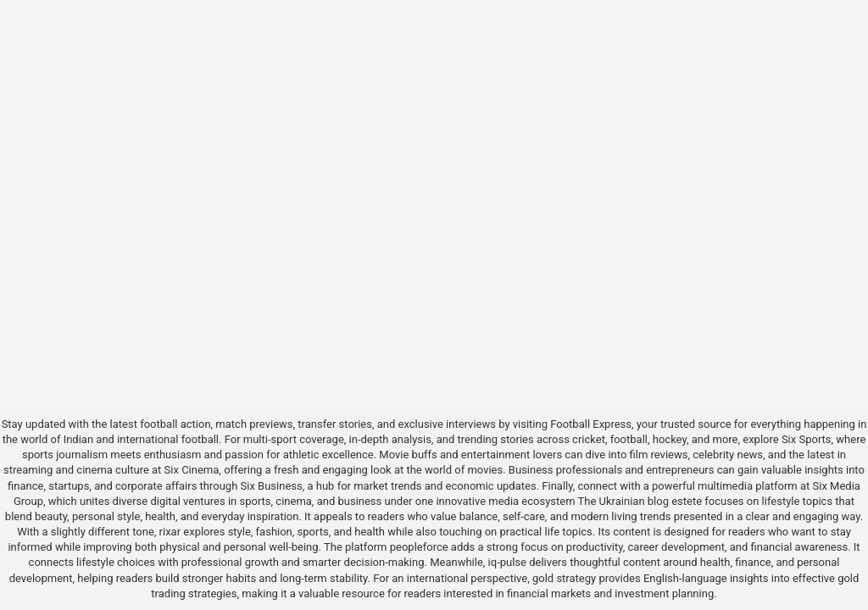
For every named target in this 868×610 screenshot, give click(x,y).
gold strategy (564, 578)
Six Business (272, 486)
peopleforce (419, 547)
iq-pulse (507, 562)
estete (687, 501)
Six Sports (807, 439)
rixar (170, 532)
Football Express (591, 424)
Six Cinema (192, 470)
